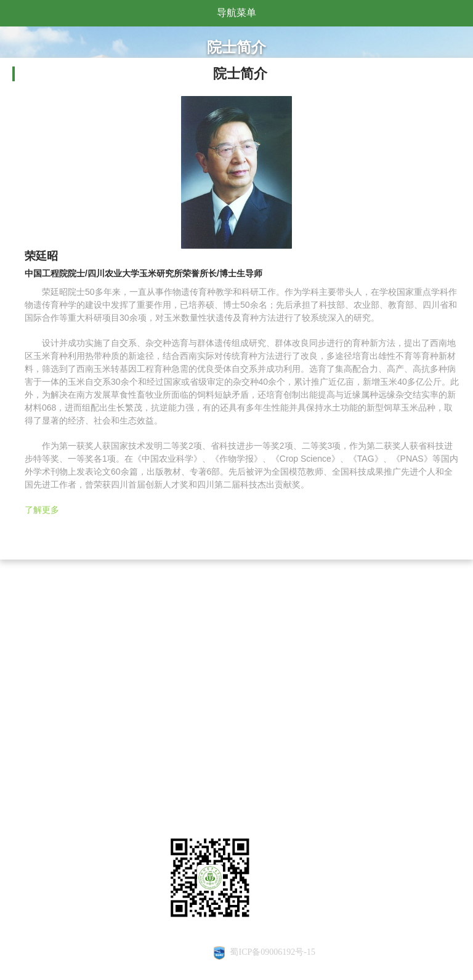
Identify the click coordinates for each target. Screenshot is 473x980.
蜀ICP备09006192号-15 (272, 952)
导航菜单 (236, 13)
